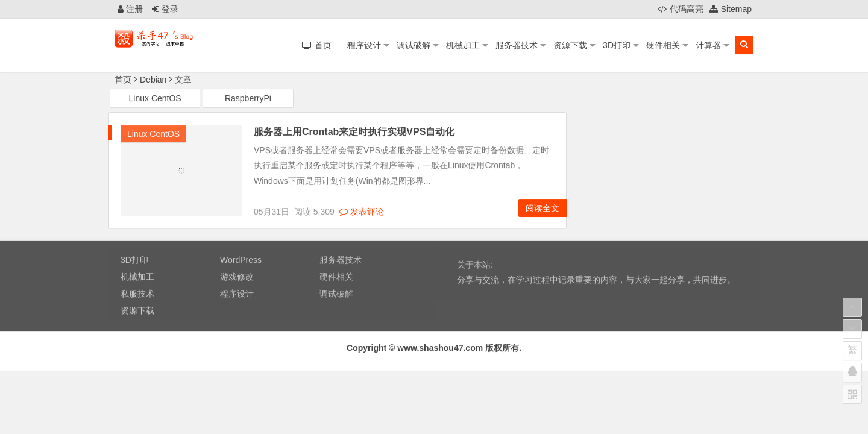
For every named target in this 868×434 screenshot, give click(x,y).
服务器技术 (517, 45)
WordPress (241, 261)
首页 (123, 80)
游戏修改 (237, 278)
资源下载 (570, 45)
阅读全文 (542, 209)
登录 (165, 9)
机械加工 (463, 45)
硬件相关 (663, 45)
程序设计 (364, 45)
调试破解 (414, 45)
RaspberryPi (248, 99)
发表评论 (362, 212)
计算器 (708, 45)
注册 (130, 9)
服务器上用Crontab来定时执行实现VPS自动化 (354, 132)
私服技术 (137, 295)
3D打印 (617, 45)
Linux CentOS (155, 99)
